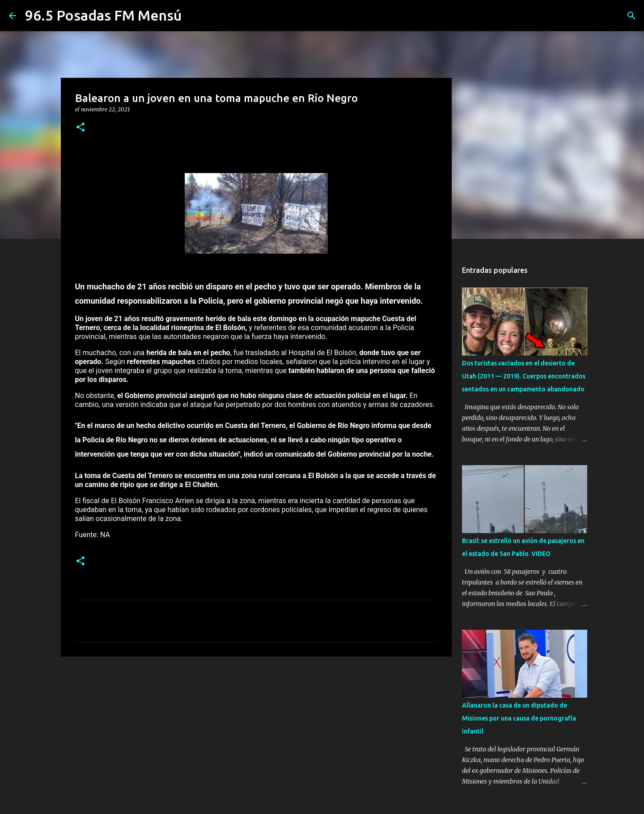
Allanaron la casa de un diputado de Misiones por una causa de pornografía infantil (519, 718)
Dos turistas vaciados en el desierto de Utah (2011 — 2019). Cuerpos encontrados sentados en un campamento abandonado (524, 376)
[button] (80, 128)
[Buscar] (631, 16)
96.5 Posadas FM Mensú (103, 15)
